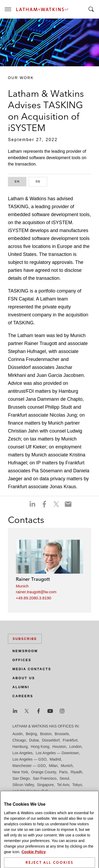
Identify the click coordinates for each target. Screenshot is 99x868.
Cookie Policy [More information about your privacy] (34, 865)
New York (20, 772)
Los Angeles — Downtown (57, 753)
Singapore (45, 785)
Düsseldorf (51, 740)
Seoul (64, 778)
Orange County (44, 772)
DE (41, 181)
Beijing (31, 734)
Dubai (34, 740)
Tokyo (77, 785)
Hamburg (20, 747)
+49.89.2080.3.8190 (34, 598)
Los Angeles (22, 753)
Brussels (62, 734)
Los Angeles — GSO (29, 759)
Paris (63, 772)
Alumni (21, 687)
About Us (24, 678)
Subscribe (25, 639)
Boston (46, 734)
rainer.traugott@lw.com (36, 592)
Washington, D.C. (34, 791)
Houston (59, 747)
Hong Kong (40, 747)
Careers (23, 696)
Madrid (55, 759)
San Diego (21, 778)
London (75, 747)
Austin (18, 734)
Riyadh (77, 772)
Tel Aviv (63, 785)
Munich (22, 586)
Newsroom (25, 651)
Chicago (19, 740)
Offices (22, 660)
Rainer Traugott (33, 579)
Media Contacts (32, 669)
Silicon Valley (23, 785)
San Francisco (44, 778)
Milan (53, 766)
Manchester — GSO (29, 766)
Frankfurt (70, 740)
